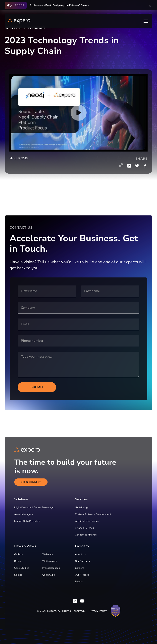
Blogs (17, 561)
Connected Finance (86, 535)
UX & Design (82, 507)
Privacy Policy (98, 611)
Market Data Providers (27, 521)
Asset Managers (24, 514)
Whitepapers (50, 561)
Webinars (48, 554)
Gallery (18, 554)
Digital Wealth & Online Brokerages (34, 507)
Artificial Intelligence (87, 521)
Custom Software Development (93, 514)
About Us (80, 554)
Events (79, 582)
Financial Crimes (84, 528)
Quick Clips (49, 575)
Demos (18, 575)
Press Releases (51, 568)
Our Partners (82, 561)
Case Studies (22, 568)
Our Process (82, 575)
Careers (80, 568)
